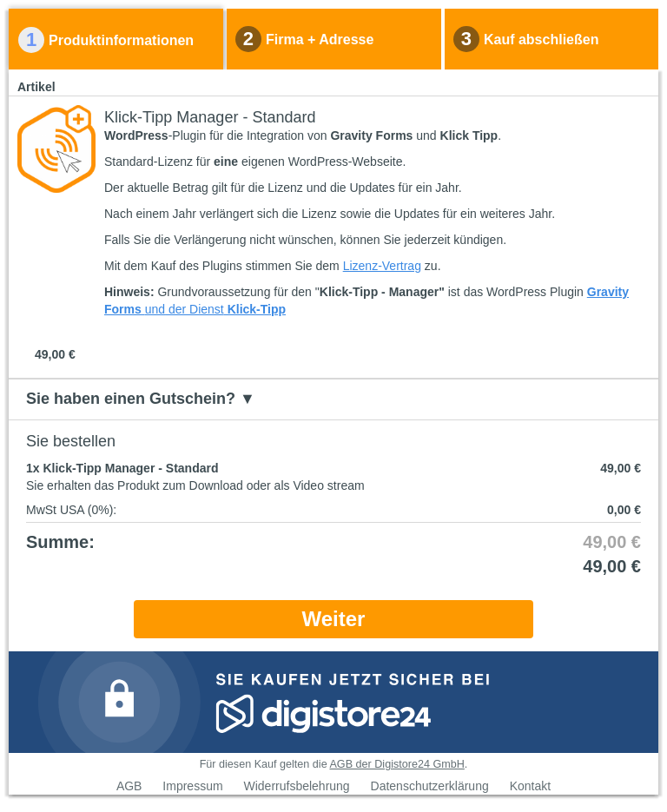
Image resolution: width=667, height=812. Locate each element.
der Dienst (195, 309)
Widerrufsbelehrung (296, 786)
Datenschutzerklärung (430, 786)
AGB (129, 786)
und (155, 309)
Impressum (192, 786)
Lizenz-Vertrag (382, 266)
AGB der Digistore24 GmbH (396, 764)
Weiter (334, 619)
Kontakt (530, 786)
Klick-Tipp (255, 309)
